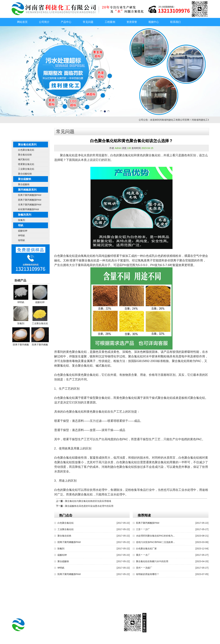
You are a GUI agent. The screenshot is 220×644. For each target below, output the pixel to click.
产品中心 (66, 22)
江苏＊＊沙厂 (143, 529)
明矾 (21, 225)
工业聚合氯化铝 (26, 169)
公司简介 (44, 22)
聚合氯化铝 (67, 155)
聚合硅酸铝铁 (25, 174)
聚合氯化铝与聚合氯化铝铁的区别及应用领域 (88, 501)
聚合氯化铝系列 (27, 145)
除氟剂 (22, 220)
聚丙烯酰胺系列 (27, 190)
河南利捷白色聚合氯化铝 (118, 467)
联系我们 (175, 22)
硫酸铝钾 (23, 231)
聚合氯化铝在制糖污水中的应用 (152, 561)
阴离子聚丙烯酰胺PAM (30, 200)
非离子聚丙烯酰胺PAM (30, 205)
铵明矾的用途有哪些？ (148, 574)
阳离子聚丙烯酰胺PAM (30, 195)
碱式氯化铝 (24, 159)
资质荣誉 (132, 22)
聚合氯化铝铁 (25, 155)
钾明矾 (22, 235)
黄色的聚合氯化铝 (149, 155)
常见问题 (88, 22)
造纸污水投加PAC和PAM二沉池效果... (156, 542)
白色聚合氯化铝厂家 (146, 549)
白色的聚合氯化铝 (122, 155)
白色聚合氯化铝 (26, 150)
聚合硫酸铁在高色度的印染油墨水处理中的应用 (89, 506)
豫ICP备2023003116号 (133, 642)
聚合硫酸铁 (25, 179)
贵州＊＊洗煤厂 (144, 568)
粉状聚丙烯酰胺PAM (29, 209)
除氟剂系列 (25, 215)
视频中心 (154, 22)
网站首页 (22, 22)
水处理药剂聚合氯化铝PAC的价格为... (155, 536)
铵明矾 (22, 240)
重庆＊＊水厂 (143, 555)
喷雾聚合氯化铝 (26, 164)
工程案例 (110, 22)
